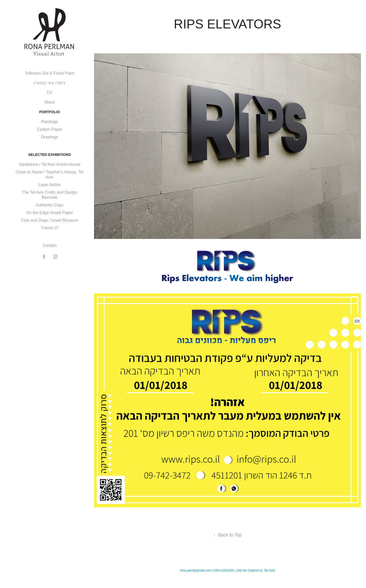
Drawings (50, 137)
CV (50, 93)
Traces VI (50, 228)
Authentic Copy (50, 205)
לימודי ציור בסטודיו (50, 83)
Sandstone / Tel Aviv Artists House (50, 164)
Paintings (50, 122)
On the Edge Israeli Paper (50, 213)
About (50, 102)
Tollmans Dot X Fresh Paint (50, 73)
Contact (49, 245)
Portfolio (50, 112)
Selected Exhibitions (50, 155)
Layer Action (50, 185)
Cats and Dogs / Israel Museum (50, 220)
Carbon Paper (50, 129)
